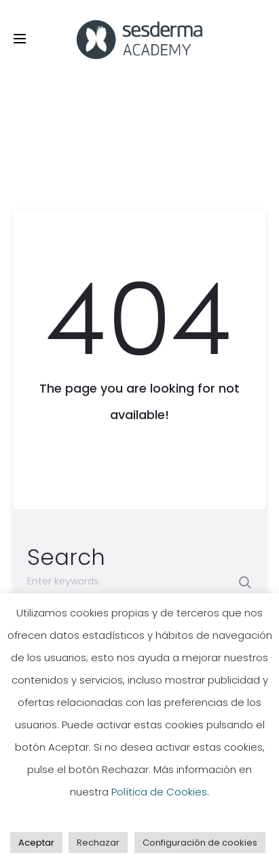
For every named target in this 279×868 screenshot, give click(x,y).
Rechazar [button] (98, 843)
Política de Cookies (159, 792)
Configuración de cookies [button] (200, 843)
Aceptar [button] (36, 843)
